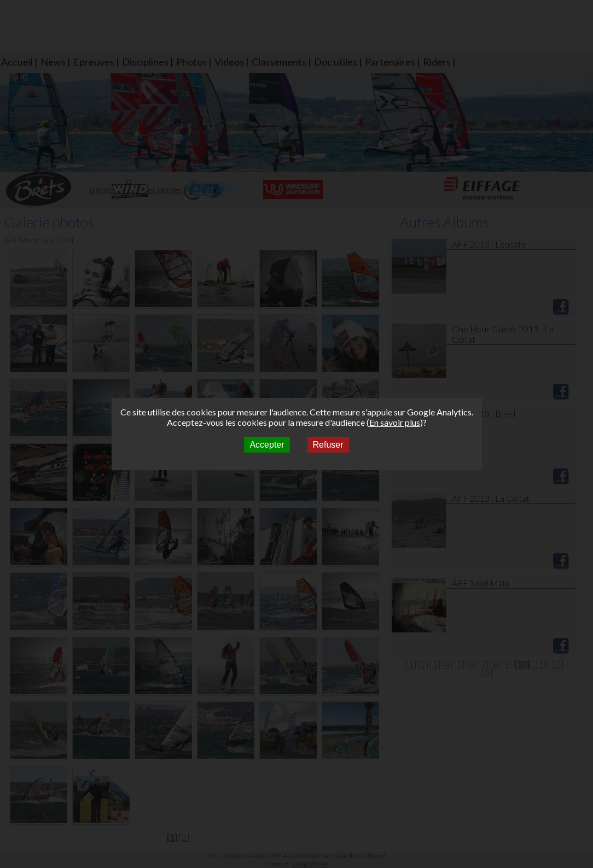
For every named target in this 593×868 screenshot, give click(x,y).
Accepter (267, 445)
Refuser (328, 445)
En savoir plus (395, 422)
